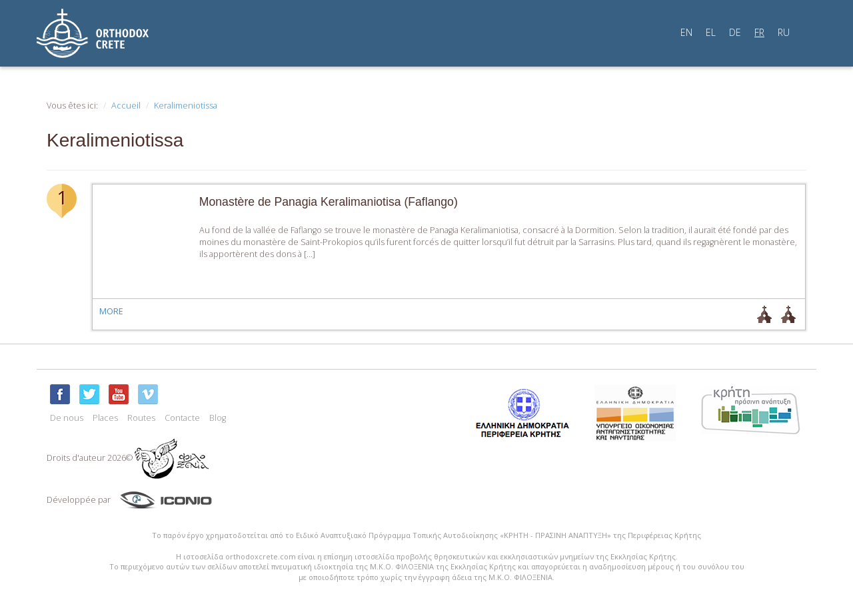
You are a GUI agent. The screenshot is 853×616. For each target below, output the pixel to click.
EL (711, 32)
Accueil (126, 106)
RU (784, 32)
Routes (141, 418)
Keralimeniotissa (186, 106)
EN (686, 32)
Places (105, 418)
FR (759, 32)
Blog (218, 418)
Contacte (182, 418)
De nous (67, 418)
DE (735, 32)
